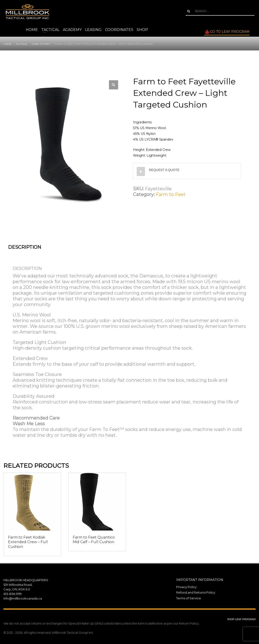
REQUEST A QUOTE (164, 170)
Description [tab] (25, 247)
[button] (114, 85)
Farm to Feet (171, 194)
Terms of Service (189, 598)
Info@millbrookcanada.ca (23, 598)
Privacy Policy (186, 587)
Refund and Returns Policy (196, 592)
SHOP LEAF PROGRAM (241, 619)
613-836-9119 (13, 594)
